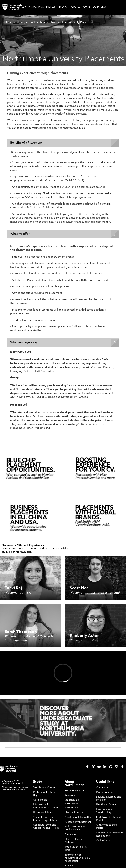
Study (38, 782)
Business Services (74, 791)
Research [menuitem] (63, 7)
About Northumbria (75, 783)
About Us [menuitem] (75, 7)
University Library (43, 813)
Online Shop (103, 841)
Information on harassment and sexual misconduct (78, 858)
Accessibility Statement (78, 822)
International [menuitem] (36, 7)
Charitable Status (74, 813)
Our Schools (40, 800)
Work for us (71, 808)
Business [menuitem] (51, 7)
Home (9, 22)
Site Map (69, 866)
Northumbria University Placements (73, 22)
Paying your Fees (105, 792)
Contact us (102, 788)
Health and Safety (106, 805)
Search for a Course (44, 788)
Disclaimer (71, 835)
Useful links (105, 782)
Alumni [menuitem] (87, 7)
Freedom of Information (78, 817)
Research (70, 795)
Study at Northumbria (32, 22)
